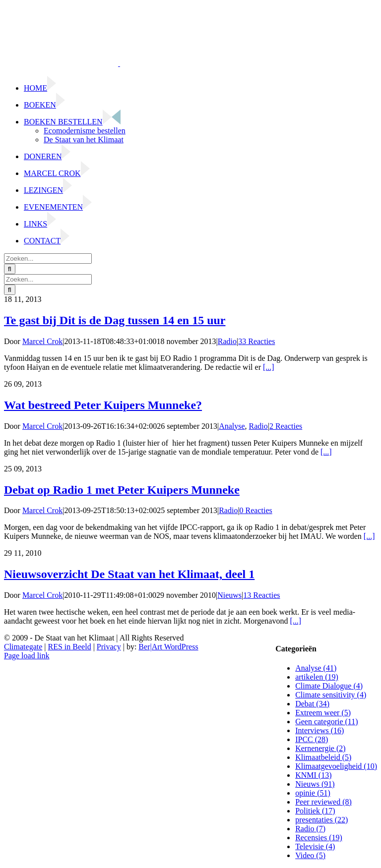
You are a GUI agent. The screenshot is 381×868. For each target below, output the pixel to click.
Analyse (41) (316, 668)
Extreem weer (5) (323, 713)
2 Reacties (286, 426)
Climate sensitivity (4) (331, 695)
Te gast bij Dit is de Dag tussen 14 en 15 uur (115, 320)
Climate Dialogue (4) (329, 686)
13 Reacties (261, 595)
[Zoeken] (10, 269)
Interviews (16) (319, 730)
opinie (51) (313, 793)
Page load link (27, 656)
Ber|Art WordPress (168, 647)
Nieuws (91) (315, 784)
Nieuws (229, 595)
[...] (269, 367)
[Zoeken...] (48, 259)
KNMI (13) (313, 775)
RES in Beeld (70, 647)
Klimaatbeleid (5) (323, 757)
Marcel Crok (42, 341)
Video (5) (310, 855)
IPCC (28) (312, 739)
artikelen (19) (317, 677)
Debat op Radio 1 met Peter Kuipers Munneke (122, 490)
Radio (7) (310, 829)
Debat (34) (312, 704)
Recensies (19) (319, 838)
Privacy (109, 647)
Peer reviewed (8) (323, 802)
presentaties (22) (321, 820)
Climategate (23, 647)
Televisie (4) (315, 846)
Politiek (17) (315, 811)
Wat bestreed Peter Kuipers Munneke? (103, 405)
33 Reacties (256, 341)
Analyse (232, 426)
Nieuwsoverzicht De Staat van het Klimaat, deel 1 (129, 574)
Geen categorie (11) (326, 722)
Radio (227, 341)
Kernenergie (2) (320, 748)
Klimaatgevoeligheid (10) (336, 766)
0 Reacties (256, 510)
